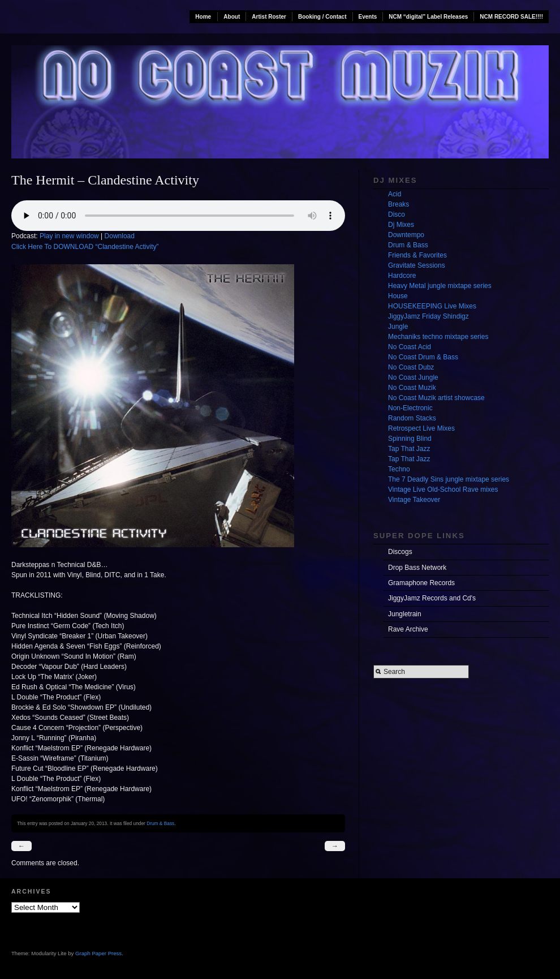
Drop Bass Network (417, 568)
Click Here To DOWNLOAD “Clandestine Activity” (85, 247)
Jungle (398, 327)
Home (203, 17)
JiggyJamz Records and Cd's (432, 598)
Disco (397, 214)
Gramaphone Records (421, 583)
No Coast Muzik (412, 388)
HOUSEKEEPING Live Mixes (432, 306)
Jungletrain (405, 614)
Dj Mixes (401, 225)
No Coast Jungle (413, 377)
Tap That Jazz (409, 449)
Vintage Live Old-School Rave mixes (443, 489)
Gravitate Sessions (417, 265)
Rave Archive (408, 629)
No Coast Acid (410, 347)
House (398, 296)
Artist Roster (269, 17)
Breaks (399, 204)
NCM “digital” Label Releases (428, 17)
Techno (399, 469)
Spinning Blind (410, 439)
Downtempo (406, 235)
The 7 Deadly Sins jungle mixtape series (449, 479)
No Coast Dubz (411, 367)
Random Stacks (412, 418)
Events (368, 17)
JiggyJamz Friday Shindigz (428, 316)
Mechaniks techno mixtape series (438, 337)
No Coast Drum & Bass (423, 357)
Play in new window (69, 236)
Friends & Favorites (417, 255)
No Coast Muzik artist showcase (436, 398)
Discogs (400, 552)
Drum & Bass (160, 823)
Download (120, 236)
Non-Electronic (410, 408)
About (232, 17)
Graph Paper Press (98, 953)
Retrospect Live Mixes (421, 428)
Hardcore (402, 276)
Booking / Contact (322, 17)
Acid (395, 194)
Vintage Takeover (414, 500)
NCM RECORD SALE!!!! (511, 17)
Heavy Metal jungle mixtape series (440, 286)
